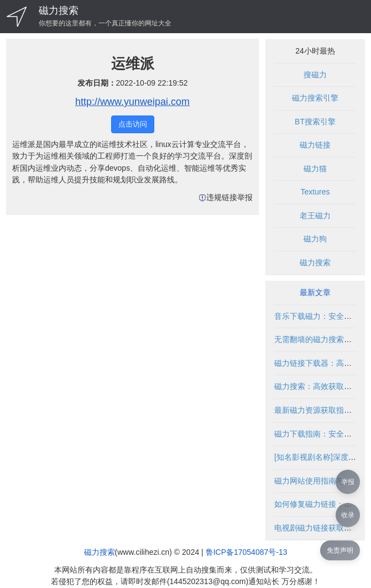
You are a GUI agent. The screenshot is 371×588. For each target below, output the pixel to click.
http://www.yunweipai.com (132, 102)
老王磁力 (315, 216)
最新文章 (315, 292)
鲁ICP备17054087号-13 (247, 552)
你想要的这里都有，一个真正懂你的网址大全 (105, 23)
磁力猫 (315, 169)
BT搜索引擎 (315, 122)
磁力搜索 (59, 11)
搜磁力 (315, 75)
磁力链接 (315, 145)
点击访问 (133, 124)
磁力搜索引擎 (315, 98)
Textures (315, 192)
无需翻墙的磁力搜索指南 (317, 339)
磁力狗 (315, 239)
